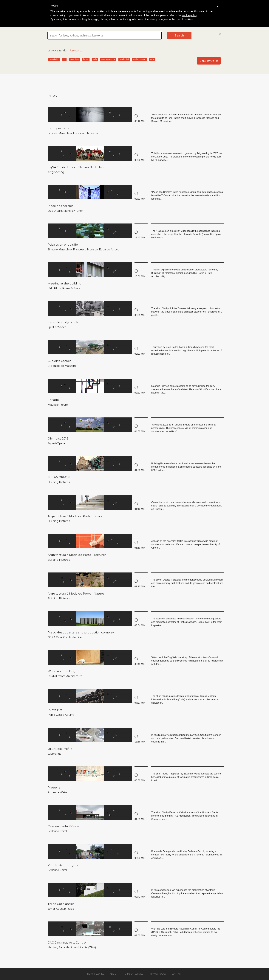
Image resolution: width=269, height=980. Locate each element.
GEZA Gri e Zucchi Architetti (66, 637)
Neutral (52, 947)
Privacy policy (157, 974)
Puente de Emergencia (64, 865)
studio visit (124, 59)
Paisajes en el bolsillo (63, 245)
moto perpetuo (59, 128)
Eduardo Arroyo (109, 249)
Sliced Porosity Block (63, 322)
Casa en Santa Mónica (63, 826)
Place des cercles (60, 206)
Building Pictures (59, 482)
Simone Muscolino (60, 133)
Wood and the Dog (61, 671)
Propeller (55, 787)
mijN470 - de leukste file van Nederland (77, 167)
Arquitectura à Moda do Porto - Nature (76, 594)
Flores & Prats (71, 288)
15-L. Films (54, 288)
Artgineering (56, 172)
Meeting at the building (64, 283)
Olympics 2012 (58, 438)
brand (86, 59)
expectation (54, 59)
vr (65, 59)
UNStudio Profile (60, 749)
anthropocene (139, 59)
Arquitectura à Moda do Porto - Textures (77, 555)
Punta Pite (55, 710)
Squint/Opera (56, 443)
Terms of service (133, 974)
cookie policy (190, 15)
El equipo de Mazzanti (62, 366)
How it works (96, 974)
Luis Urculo (55, 211)
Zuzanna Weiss (58, 792)
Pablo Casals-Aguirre (61, 715)
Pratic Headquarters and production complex (81, 632)
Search (179, 36)
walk (95, 59)
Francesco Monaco (85, 133)
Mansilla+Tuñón (73, 211)
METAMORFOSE (59, 477)
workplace (74, 59)
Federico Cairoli (58, 831)
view (152, 59)
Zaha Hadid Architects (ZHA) (77, 947)
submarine (55, 754)
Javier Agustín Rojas (61, 909)
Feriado (53, 400)
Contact (177, 974)
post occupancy (108, 59)
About (114, 974)
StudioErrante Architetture (65, 676)
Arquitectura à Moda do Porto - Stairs (75, 516)
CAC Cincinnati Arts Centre (67, 943)
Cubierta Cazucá (59, 361)
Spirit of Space (57, 327)
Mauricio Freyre (58, 405)
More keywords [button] (209, 61)
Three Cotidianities (61, 904)
